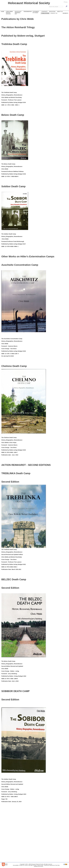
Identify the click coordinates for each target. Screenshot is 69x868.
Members (65, 13)
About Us (59, 12)
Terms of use (40, 865)
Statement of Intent (36, 12)
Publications (45, 13)
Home (2, 12)
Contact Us (53, 13)
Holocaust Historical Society (29, 3)
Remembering (28, 12)
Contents (44, 12)
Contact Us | (22, 865)
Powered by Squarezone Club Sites (52, 865)
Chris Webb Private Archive (9, 13)
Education (52, 12)
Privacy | (35, 865)
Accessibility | (16, 865)
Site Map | (31, 865)
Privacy (66, 2)
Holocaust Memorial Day (18, 13)
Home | (26, 865)
